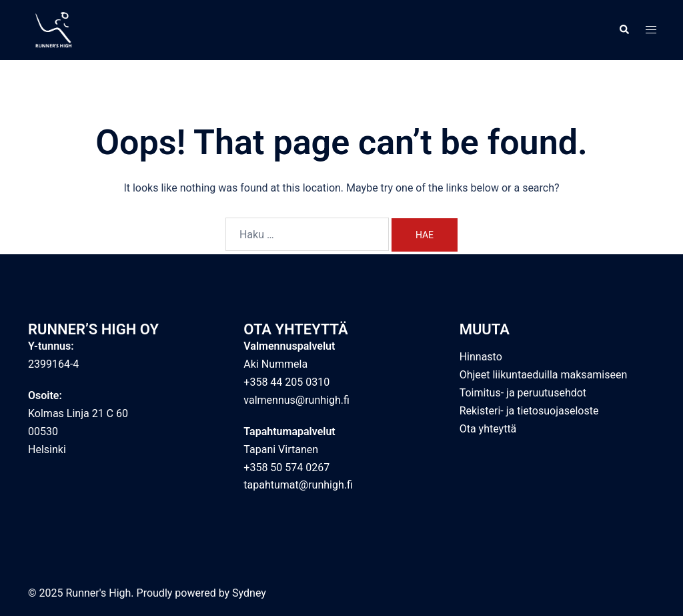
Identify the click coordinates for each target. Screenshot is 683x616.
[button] (624, 30)
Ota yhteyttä (488, 429)
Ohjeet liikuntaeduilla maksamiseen (544, 375)
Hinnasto (481, 357)
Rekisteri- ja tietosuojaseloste (529, 411)
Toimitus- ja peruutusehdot (523, 393)
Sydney (249, 593)
